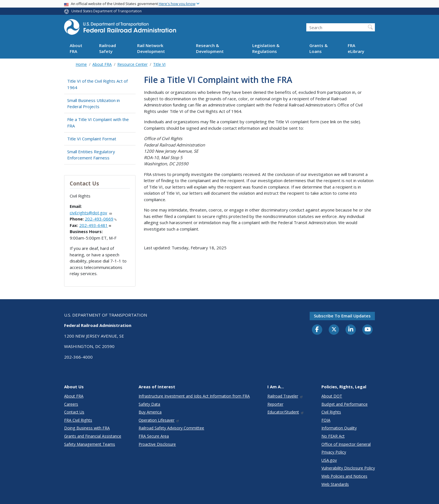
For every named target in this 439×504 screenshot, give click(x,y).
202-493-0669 (101, 219)
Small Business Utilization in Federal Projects (94, 104)
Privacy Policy (334, 452)
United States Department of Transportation (107, 11)
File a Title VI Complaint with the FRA (98, 123)
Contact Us (74, 412)
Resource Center (132, 64)
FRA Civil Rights (78, 420)
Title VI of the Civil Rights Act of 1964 (97, 84)
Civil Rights (331, 412)
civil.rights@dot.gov (91, 213)
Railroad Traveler (285, 396)
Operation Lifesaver (159, 420)
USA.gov (329, 460)
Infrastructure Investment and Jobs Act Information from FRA (194, 396)
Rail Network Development (151, 48)
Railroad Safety (108, 48)
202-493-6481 (95, 225)
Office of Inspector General (346, 444)
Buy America (150, 412)
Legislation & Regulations (266, 48)
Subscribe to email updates (342, 316)
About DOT (332, 396)
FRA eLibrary (356, 48)
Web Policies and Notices (344, 476)
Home (81, 64)
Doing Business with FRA (87, 428)
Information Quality (339, 428)
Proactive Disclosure (157, 444)
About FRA (76, 48)
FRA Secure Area (154, 436)
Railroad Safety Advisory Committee (171, 428)
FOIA (326, 420)
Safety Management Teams (90, 444)
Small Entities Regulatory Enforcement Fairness (91, 155)
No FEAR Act (333, 436)
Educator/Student (286, 412)
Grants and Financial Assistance (93, 436)
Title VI (159, 64)
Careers (71, 404)
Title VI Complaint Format (92, 139)
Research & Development (210, 48)
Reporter (275, 404)
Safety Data (149, 404)
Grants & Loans (318, 48)
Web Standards (335, 484)
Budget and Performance (345, 404)
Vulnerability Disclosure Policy (348, 468)
